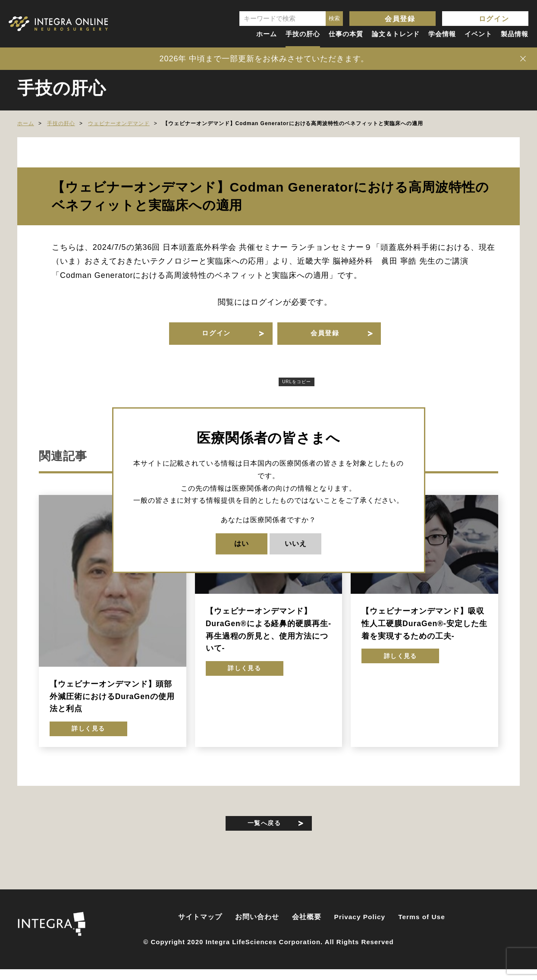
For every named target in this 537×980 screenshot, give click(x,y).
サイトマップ (200, 929)
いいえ (296, 544)
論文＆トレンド (396, 34)
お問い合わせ (257, 929)
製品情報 (515, 34)
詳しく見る (89, 736)
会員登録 (400, 19)
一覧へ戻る (264, 833)
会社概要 (307, 929)
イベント (478, 34)
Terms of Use (422, 929)
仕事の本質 (346, 34)
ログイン (494, 19)
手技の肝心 (303, 34)
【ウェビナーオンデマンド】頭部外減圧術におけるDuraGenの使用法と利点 (112, 701)
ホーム (267, 34)
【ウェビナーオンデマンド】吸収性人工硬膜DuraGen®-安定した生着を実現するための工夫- (424, 629)
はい (242, 544)
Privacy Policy (360, 929)
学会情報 (442, 34)
